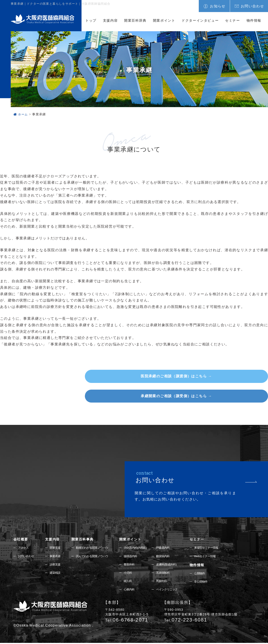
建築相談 (57, 573)
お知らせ (218, 6)
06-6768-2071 (127, 621)
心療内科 (134, 590)
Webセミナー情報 (211, 556)
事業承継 (57, 556)
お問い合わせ (252, 6)
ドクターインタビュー (200, 20)
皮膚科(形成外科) (172, 565)
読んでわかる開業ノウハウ (96, 556)
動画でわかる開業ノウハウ (96, 548)
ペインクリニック (173, 590)
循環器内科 (136, 556)
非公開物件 (206, 582)
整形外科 (134, 565)
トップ (91, 20)
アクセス (24, 548)
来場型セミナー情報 (212, 548)
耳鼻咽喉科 (168, 573)
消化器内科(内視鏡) (141, 548)
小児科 (133, 573)
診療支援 (57, 565)
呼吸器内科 (168, 548)
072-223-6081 (186, 621)
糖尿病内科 (168, 556)
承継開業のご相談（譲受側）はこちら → (221, 396)
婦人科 (133, 582)
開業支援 (57, 548)
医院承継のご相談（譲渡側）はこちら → (221, 376)
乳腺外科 (167, 582)
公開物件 (205, 574)
